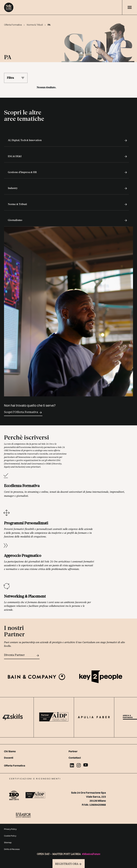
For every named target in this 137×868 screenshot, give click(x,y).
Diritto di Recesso (12, 849)
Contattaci (75, 758)
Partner (73, 751)
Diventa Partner (22, 655)
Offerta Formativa (13, 25)
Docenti (9, 758)
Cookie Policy (10, 836)
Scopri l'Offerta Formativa (23, 412)
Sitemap (8, 842)
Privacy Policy (10, 829)
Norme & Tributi (35, 25)
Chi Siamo (10, 751)
